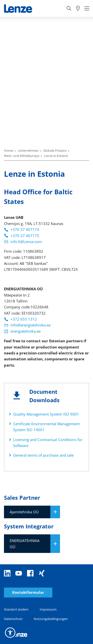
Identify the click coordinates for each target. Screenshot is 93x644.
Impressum (48, 609)
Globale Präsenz (55, 150)
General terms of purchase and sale (43, 455)
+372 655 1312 (24, 319)
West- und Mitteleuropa (22, 156)
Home (9, 150)
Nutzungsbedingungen (51, 619)
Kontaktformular (28, 592)
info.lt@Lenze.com (26, 242)
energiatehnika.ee (26, 331)
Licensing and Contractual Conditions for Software (48, 443)
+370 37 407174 (25, 229)
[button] (10, 633)
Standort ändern (16, 609)
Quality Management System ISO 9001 (46, 414)
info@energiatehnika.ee (31, 325)
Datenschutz (13, 619)
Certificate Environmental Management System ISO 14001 (46, 427)
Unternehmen (28, 150)
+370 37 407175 (25, 236)
